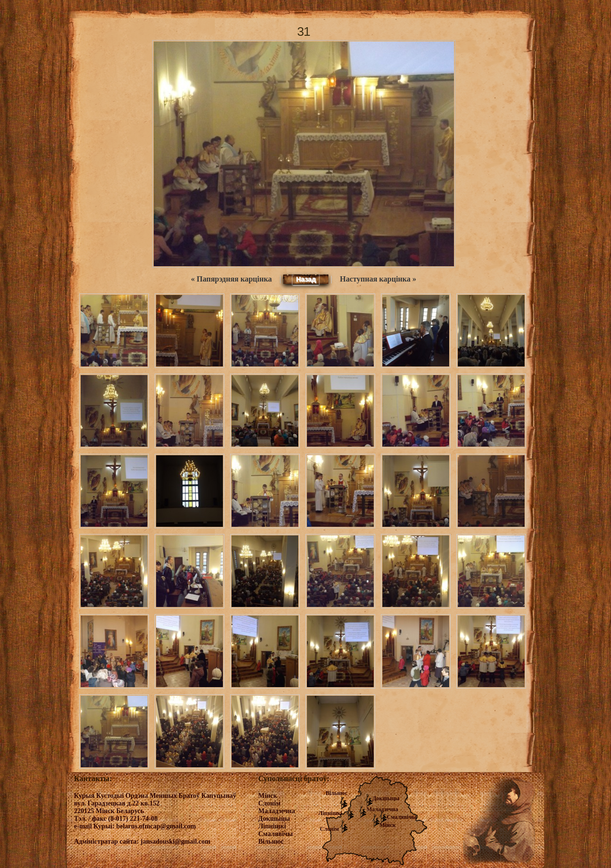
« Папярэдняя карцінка (231, 279)
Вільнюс (337, 793)
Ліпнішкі (330, 813)
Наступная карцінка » (378, 279)
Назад (306, 279)
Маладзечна (382, 809)
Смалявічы (401, 817)
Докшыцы (386, 798)
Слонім (329, 829)
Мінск (388, 825)
